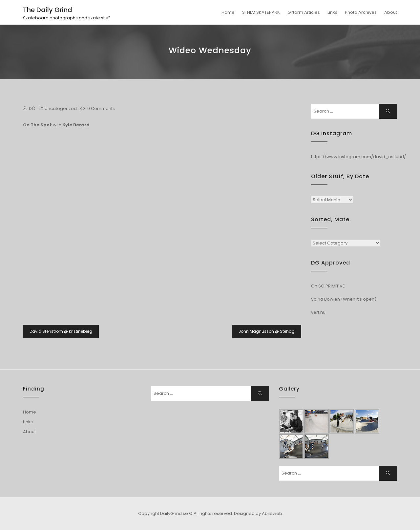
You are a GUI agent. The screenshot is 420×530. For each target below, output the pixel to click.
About (391, 12)
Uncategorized (61, 108)
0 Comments (101, 108)
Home (228, 12)
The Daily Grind (48, 10)
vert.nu (318, 312)
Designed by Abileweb (258, 513)
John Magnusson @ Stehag (267, 331)
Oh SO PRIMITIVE (328, 286)
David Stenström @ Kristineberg (61, 331)
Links (332, 12)
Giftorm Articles (304, 12)
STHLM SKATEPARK (261, 12)
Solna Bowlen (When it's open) (344, 299)
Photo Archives (361, 12)
